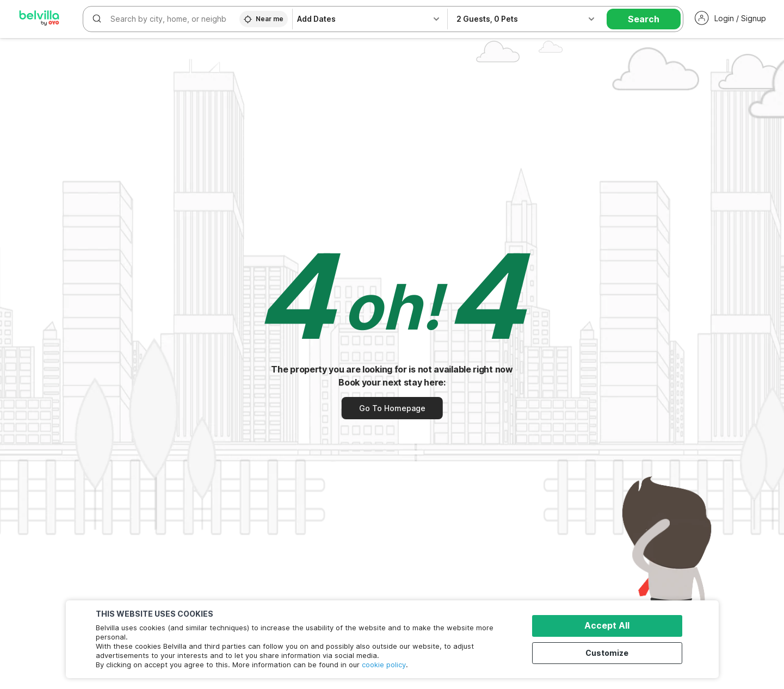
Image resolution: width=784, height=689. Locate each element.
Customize (610, 652)
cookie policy (384, 665)
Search (644, 19)
